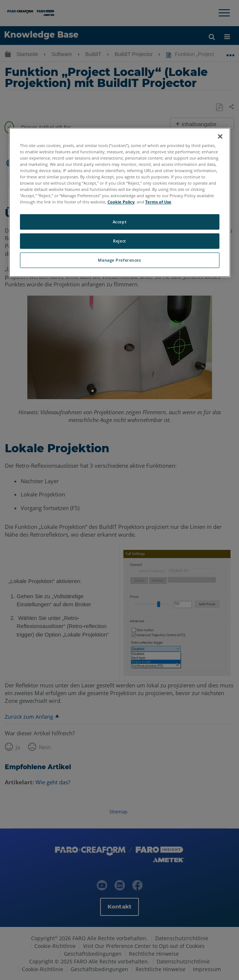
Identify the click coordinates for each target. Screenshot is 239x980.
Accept (119, 222)
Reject (119, 241)
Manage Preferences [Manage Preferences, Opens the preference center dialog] (119, 260)
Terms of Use (158, 202)
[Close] (220, 136)
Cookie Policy (121, 202)
